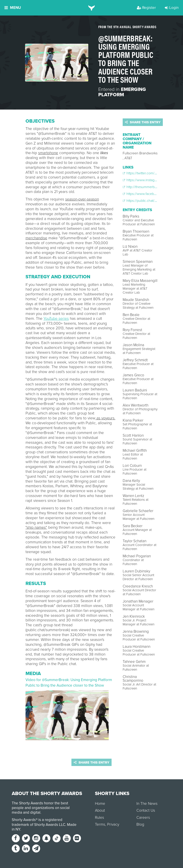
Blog (140, 824)
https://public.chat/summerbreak (149, 201)
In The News (147, 804)
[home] (91, 8)
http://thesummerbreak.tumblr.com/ (151, 187)
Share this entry (143, 122)
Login (172, 8)
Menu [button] (13, 8)
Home (100, 804)
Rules (99, 818)
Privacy (113, 824)
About (100, 810)
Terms (100, 824)
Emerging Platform (122, 92)
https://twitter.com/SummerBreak (149, 173)
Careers (143, 818)
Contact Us (146, 810)
